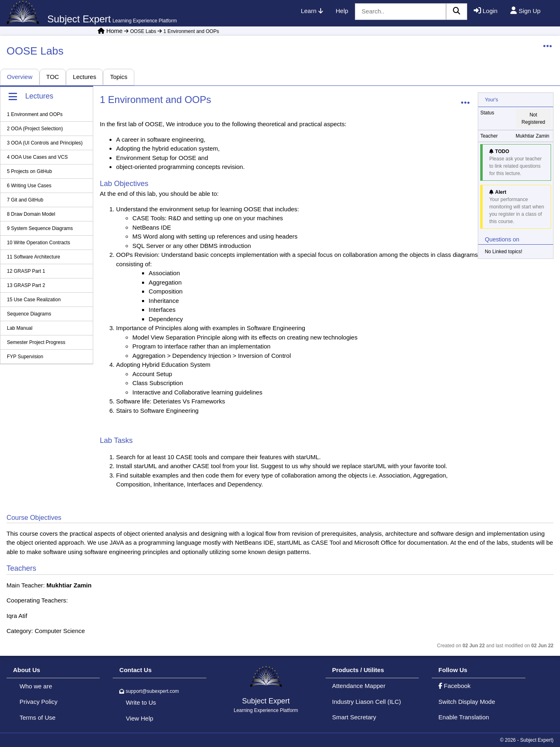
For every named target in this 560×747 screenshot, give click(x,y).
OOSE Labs (140, 31)
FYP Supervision (25, 357)
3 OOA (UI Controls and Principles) (45, 143)
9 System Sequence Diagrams (40, 228)
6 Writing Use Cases (29, 186)
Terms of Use (37, 717)
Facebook (454, 686)
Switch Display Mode (467, 702)
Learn (312, 11)
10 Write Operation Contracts (38, 243)
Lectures (85, 77)
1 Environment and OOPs (188, 31)
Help (342, 11)
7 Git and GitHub (25, 200)
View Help (139, 718)
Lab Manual (20, 328)
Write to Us (141, 702)
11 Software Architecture (34, 257)
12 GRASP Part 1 (26, 271)
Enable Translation (464, 717)
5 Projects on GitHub (30, 171)
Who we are (36, 686)
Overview (20, 77)
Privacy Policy (38, 702)
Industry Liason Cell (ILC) (366, 702)
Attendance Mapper (359, 686)
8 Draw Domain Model (31, 214)
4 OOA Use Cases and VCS (37, 157)
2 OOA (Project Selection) (35, 129)
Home (114, 31)
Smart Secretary (354, 717)
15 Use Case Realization (34, 300)
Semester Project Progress (36, 342)
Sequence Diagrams (29, 314)
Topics (119, 77)
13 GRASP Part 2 (26, 285)
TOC (53, 77)
